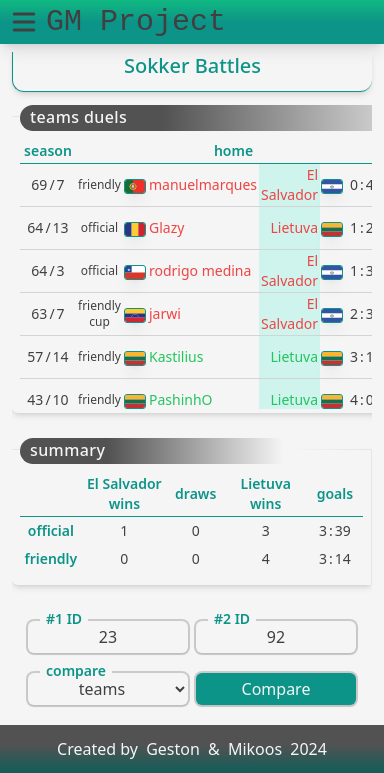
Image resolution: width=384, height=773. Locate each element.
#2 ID (232, 618)
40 (362, 399)
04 (362, 184)
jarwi (165, 313)
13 (362, 270)
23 (362, 313)
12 (362, 227)
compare (76, 670)
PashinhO (181, 399)
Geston (173, 749)
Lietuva (295, 227)
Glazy (166, 227)
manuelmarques (203, 184)
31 (362, 356)
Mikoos (255, 749)
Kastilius (176, 356)
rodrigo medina (200, 270)
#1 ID (64, 618)
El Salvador (289, 184)
